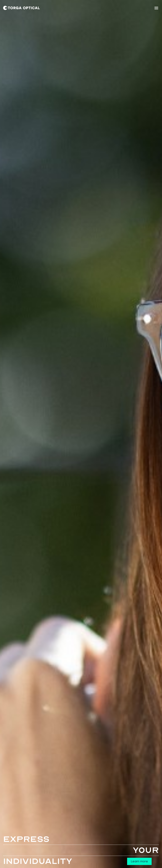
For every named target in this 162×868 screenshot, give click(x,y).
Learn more (139, 861)
